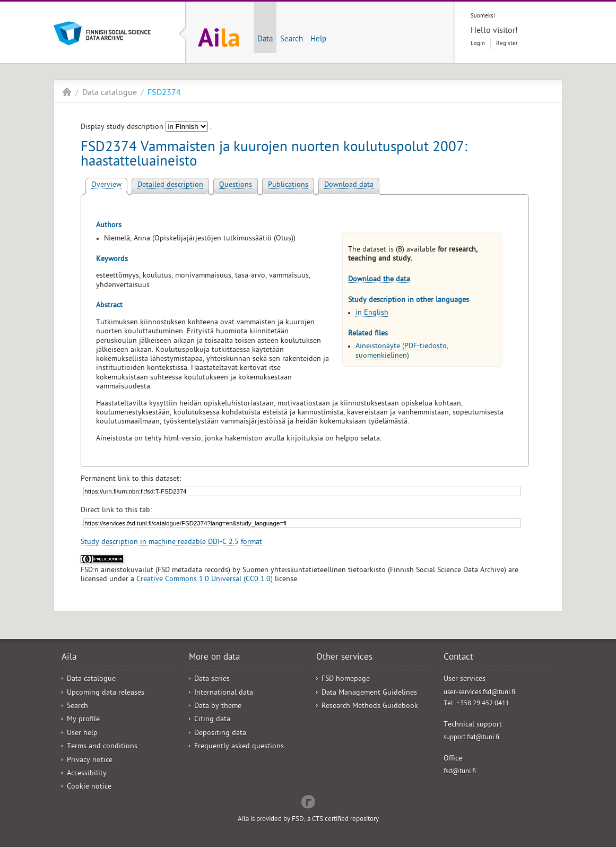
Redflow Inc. (308, 801)
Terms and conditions (102, 747)
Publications (288, 185)
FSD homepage (346, 680)
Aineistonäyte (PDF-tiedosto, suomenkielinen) (402, 351)
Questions (236, 185)
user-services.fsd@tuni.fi (479, 693)
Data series (212, 680)
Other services (344, 658)
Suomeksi (483, 16)
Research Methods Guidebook (370, 707)
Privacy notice (90, 761)
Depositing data (220, 734)
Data (265, 40)
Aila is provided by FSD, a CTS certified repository (308, 820)
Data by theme (218, 707)
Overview (106, 185)
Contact (458, 658)
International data (224, 693)
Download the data (379, 280)
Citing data (212, 720)
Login (478, 44)
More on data (214, 658)
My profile (83, 720)
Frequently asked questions (239, 747)
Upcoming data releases (106, 693)
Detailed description (170, 185)
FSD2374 (164, 93)
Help (318, 40)
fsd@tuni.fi (460, 772)
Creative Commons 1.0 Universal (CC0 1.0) (205, 580)
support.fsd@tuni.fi (471, 738)
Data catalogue (110, 93)
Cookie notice (89, 787)
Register (507, 44)
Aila (67, 92)
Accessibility (87, 774)
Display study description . (146, 128)
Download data (349, 185)
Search (292, 40)
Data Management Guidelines (369, 693)
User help (82, 734)
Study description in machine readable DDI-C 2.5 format (171, 543)
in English (372, 313)
